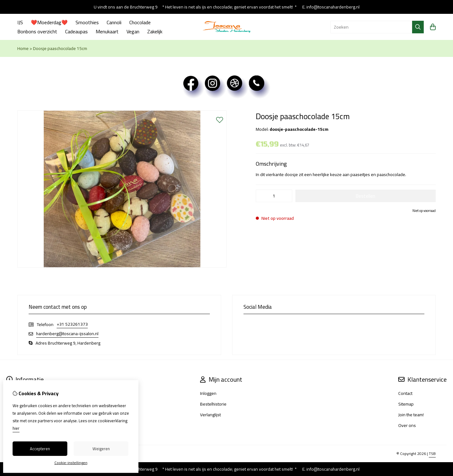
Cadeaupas (76, 31)
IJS (20, 22)
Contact (405, 393)
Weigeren (101, 449)
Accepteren (40, 449)
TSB (432, 454)
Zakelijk (155, 31)
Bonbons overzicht (37, 31)
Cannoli (114, 22)
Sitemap (406, 404)
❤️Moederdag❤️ (49, 22)
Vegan (133, 31)
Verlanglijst (210, 415)
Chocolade (140, 22)
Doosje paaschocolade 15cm (60, 48)
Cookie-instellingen (71, 463)
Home (23, 48)
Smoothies (87, 22)
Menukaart (107, 31)
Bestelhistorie (213, 404)
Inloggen (208, 393)
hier (16, 428)
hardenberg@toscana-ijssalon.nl (67, 334)
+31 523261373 (72, 324)
